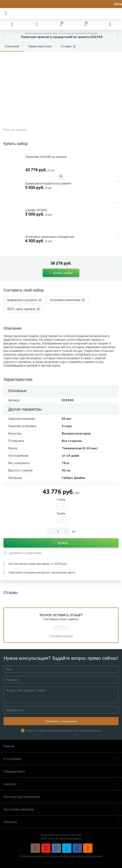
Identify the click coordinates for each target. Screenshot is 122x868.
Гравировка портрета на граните (48, 183)
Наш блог (61, 784)
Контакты (61, 822)
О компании (61, 759)
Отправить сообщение (61, 721)
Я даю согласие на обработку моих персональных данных (64, 731)
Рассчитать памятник (61, 809)
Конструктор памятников (61, 797)
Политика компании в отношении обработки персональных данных (61, 856)
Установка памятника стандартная (50, 237)
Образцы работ (61, 771)
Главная (61, 746)
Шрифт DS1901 (36, 210)
